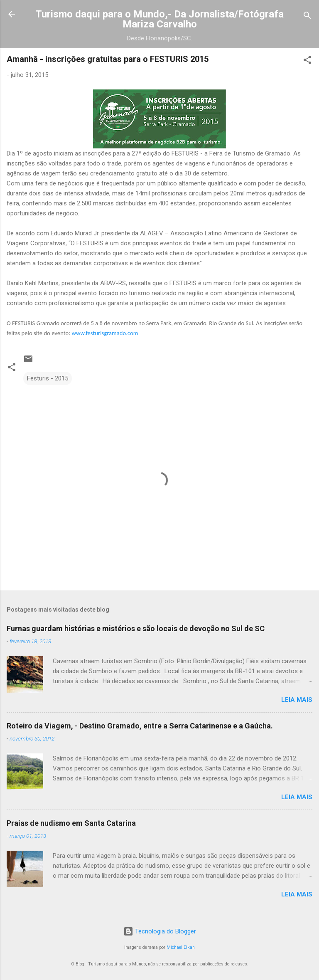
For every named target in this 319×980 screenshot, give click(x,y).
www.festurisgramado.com (105, 333)
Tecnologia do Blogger (160, 931)
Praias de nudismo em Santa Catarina (71, 823)
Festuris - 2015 (48, 378)
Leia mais (297, 700)
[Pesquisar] (307, 17)
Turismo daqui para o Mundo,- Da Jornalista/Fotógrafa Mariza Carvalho (159, 19)
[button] (307, 61)
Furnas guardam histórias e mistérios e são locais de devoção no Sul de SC (136, 628)
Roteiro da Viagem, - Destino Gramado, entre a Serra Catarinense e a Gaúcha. (140, 726)
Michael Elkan (181, 947)
